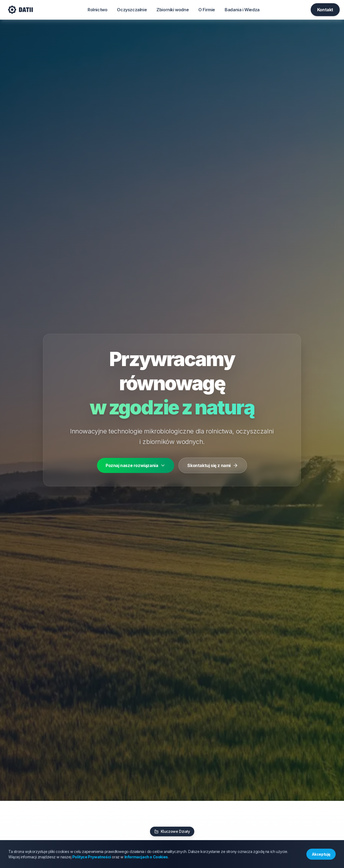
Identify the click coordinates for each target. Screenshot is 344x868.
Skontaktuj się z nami (213, 465)
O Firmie (207, 10)
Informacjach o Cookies (146, 857)
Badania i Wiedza (242, 10)
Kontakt (325, 10)
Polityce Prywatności (92, 857)
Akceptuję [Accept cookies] (321, 854)
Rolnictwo (97, 10)
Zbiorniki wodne (173, 10)
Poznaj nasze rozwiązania (136, 465)
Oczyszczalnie (132, 10)
